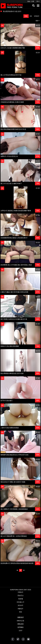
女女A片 (20, 605)
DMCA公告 (20, 621)
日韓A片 (20, 592)
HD (31, 16)
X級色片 (20, 609)
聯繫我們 (21, 617)
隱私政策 (21, 624)
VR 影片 (37, 16)
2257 (21, 631)
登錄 (29, 1)
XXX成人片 (20, 602)
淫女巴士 (21, 595)
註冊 (33, 1)
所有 (26, 16)
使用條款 (21, 627)
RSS (20, 612)
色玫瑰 (21, 599)
